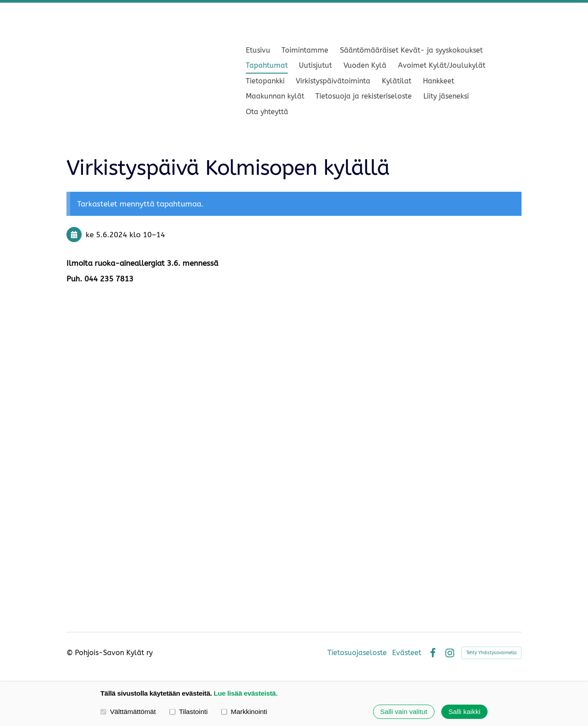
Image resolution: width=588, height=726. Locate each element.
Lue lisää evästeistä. (246, 693)
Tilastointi (188, 712)
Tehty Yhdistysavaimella (491, 653)
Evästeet (407, 653)
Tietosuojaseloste (357, 653)
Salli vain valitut (404, 712)
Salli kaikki (464, 712)
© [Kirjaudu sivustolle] (71, 653)
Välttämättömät (128, 712)
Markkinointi (244, 712)
